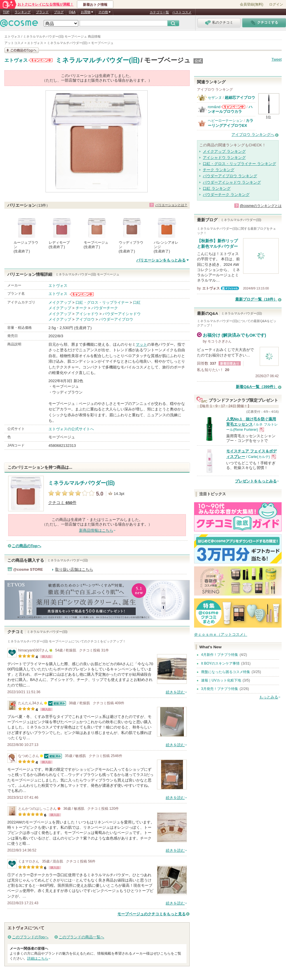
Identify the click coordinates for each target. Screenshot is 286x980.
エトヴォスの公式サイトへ (71, 429)
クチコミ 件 (62, 503)
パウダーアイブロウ (116, 319)
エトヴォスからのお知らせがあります (41, 60)
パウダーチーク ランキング (226, 195)
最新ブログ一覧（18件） (256, 299)
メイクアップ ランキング (224, 151)
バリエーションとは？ (171, 205)
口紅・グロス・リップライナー (102, 302)
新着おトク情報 (95, 5)
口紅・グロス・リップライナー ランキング (239, 164)
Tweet (277, 59)
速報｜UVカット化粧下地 (221, 680)
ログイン (276, 4)
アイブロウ (85, 319)
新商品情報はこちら (96, 530)
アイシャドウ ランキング (224, 158)
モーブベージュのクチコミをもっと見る (151, 914)
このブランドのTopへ (30, 937)
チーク (81, 308)
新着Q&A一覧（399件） (257, 387)
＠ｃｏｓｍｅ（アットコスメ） (221, 634)
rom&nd (214, 107)
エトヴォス (16, 60)
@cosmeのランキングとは (261, 206)
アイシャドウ (87, 314)
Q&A (72, 12)
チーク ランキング (219, 170)
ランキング (23, 12)
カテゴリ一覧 (159, 12)
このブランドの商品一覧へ (81, 937)
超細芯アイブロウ (240, 98)
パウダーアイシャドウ (122, 314)
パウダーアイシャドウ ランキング (232, 182)
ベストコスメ (182, 12)
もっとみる (269, 697)
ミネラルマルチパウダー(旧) (98, 60)
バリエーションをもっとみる (161, 260)
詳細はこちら (38, 958)
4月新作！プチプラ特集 (220, 655)
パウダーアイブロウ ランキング (230, 176)
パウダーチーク (105, 308)
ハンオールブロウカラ (230, 109)
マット (141, 344)
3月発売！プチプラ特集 (220, 689)
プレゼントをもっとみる (256, 481)
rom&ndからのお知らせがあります (233, 107)
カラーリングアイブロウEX (231, 123)
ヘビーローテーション (225, 121)
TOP (6, 12)
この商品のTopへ (26, 546)
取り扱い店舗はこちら (74, 569)
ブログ (59, 12)
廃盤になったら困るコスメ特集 (226, 672)
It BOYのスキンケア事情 (220, 663)
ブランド (42, 12)
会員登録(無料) (252, 4)
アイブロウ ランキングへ (253, 135)
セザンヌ (215, 98)
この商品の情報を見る (22, 50)
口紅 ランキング (217, 188)
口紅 (137, 302)
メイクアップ (60, 302)
